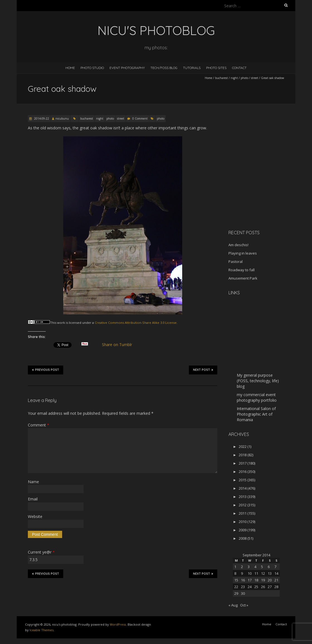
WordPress (118, 624)
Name (33, 482)
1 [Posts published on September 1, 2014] (235, 567)
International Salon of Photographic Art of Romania (256, 414)
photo (244, 78)
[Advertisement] (263, 186)
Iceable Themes (42, 630)
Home (70, 68)
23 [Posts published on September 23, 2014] (243, 587)
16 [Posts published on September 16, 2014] (243, 580)
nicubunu (62, 119)
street (255, 78)
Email (33, 499)
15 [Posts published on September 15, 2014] (236, 580)
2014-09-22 (41, 119)
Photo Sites (216, 68)
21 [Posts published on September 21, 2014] (276, 580)
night (234, 78)
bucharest (221, 78)
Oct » (244, 605)
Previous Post (46, 370)
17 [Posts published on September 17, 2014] (250, 580)
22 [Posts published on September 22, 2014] (236, 587)
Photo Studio (92, 68)
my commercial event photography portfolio (257, 397)
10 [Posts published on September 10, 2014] (250, 573)
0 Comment (140, 119)
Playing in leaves (243, 253)
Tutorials (192, 68)
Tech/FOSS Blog (164, 68)
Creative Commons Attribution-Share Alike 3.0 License (136, 323)
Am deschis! (238, 245)
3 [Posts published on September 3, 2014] (249, 567)
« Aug (233, 605)
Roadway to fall (242, 270)
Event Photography (127, 68)
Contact (239, 68)
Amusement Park (243, 278)
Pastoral (236, 261)
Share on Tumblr (119, 345)
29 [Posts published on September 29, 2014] (236, 593)
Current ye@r (41, 552)
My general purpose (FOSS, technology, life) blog (258, 381)
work (61, 323)
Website (35, 516)
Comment (38, 425)
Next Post (203, 370)
